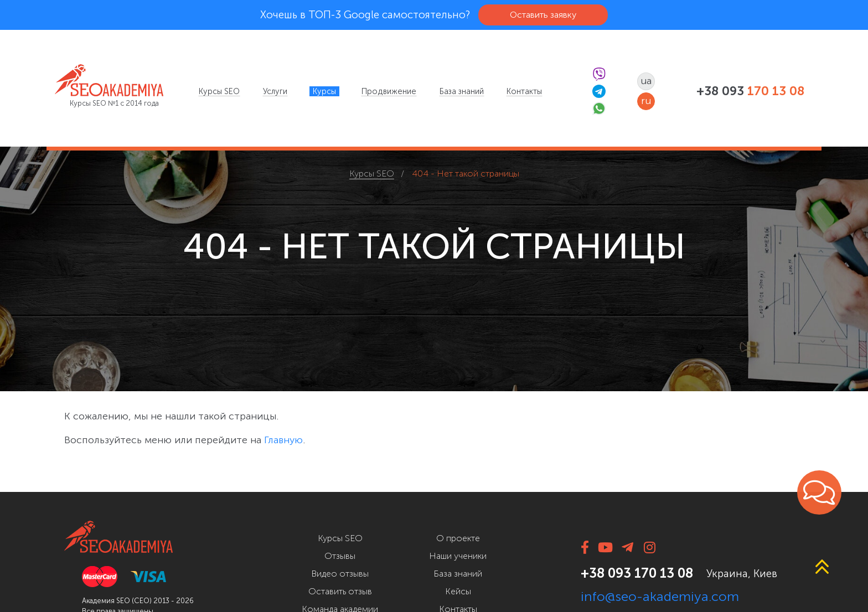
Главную (283, 440)
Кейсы (458, 591)
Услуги (275, 91)
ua (646, 81)
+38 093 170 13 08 (637, 573)
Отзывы (340, 556)
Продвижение (389, 91)
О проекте (458, 538)
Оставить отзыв (340, 591)
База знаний (462, 91)
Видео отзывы (340, 574)
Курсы (324, 91)
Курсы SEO (219, 91)
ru (646, 101)
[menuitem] (219, 91)
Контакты (524, 91)
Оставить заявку (543, 15)
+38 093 (750, 91)
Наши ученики (458, 556)
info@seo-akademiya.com (660, 597)
